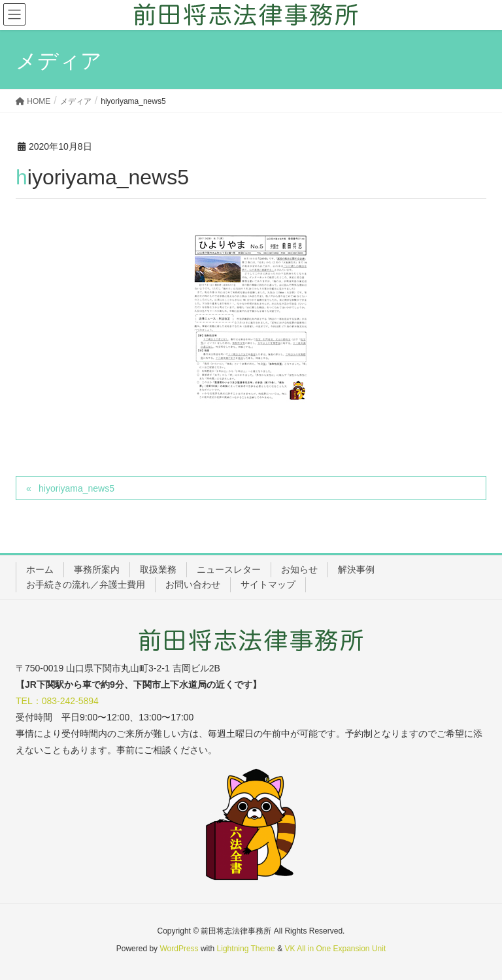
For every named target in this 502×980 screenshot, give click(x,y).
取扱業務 (158, 569)
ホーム (40, 569)
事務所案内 (97, 569)
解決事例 (356, 569)
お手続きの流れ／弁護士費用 (86, 584)
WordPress (179, 949)
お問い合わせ (193, 584)
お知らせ (299, 569)
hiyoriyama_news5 (76, 488)
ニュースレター (229, 569)
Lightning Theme (246, 949)
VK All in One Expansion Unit (335, 949)
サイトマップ (268, 584)
